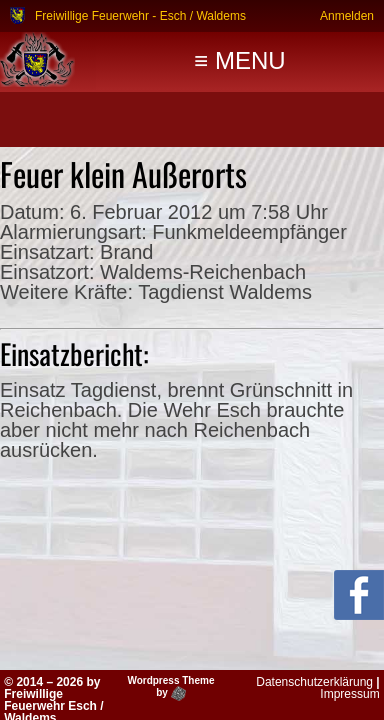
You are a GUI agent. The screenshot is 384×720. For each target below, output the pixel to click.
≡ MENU (239, 60)
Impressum (349, 694)
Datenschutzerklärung (314, 682)
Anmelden (347, 15)
